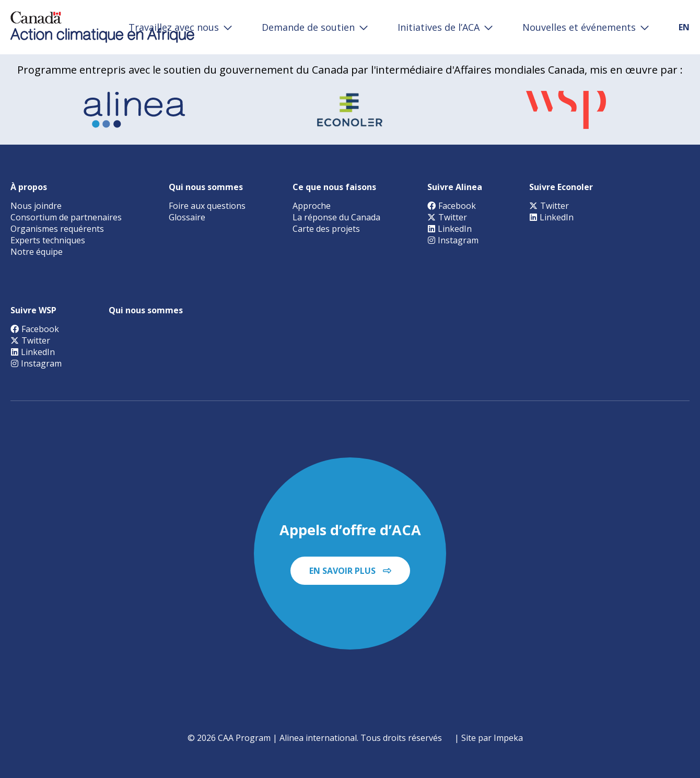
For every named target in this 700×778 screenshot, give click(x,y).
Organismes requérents (57, 229)
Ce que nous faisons (334, 187)
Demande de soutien (308, 27)
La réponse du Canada (336, 217)
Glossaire (187, 217)
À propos (29, 187)
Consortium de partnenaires (66, 217)
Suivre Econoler (561, 187)
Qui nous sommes (206, 187)
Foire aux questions (207, 206)
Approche (312, 206)
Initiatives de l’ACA (439, 27)
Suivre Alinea (455, 187)
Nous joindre (36, 206)
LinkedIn (450, 229)
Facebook (452, 206)
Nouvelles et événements (579, 27)
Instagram (453, 240)
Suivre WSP (33, 310)
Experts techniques (48, 240)
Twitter (447, 217)
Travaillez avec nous (174, 27)
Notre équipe (37, 252)
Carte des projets (326, 229)
